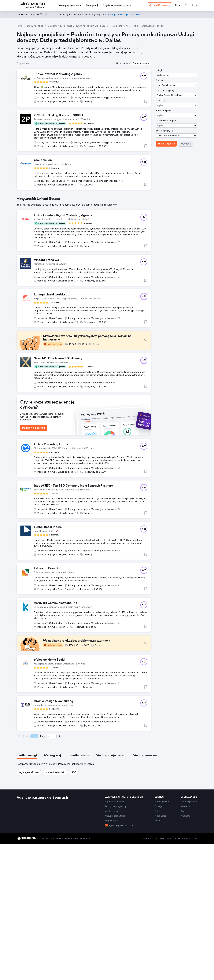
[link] (92, 5)
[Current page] (52, 872)
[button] (178, 5)
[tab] (27, 892)
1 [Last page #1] (61, 872)
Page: (43, 872)
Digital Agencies (35, 26)
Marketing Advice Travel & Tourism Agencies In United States (78, 26)
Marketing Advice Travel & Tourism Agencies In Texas (139, 26)
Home (20, 26)
